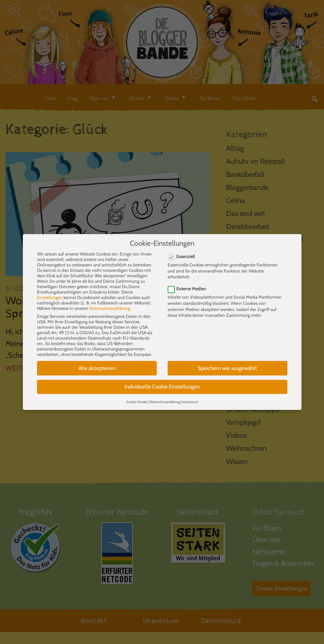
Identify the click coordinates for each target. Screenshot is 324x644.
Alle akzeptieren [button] (97, 364)
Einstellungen (50, 293)
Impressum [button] (190, 397)
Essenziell (184, 252)
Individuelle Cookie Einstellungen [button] (162, 383)
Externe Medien (189, 284)
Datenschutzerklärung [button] (165, 397)
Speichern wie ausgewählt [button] (227, 364)
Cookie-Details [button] (137, 397)
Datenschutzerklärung (110, 304)
